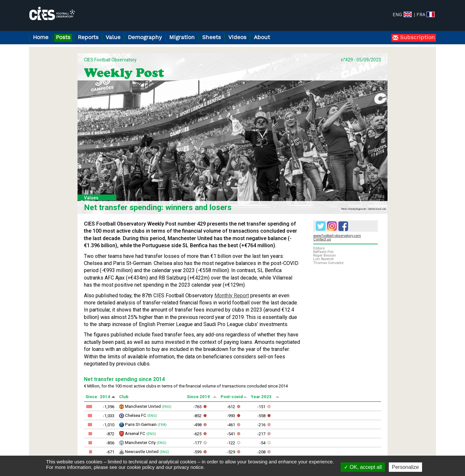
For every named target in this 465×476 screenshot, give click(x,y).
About (262, 38)
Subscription (417, 38)
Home (41, 38)
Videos (237, 38)
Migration (182, 38)
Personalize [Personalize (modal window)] (406, 467)
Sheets (212, 38)
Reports (88, 38)
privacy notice (189, 467)
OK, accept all (363, 467)
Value (113, 38)
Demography (145, 38)
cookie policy (141, 467)
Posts (63, 38)
